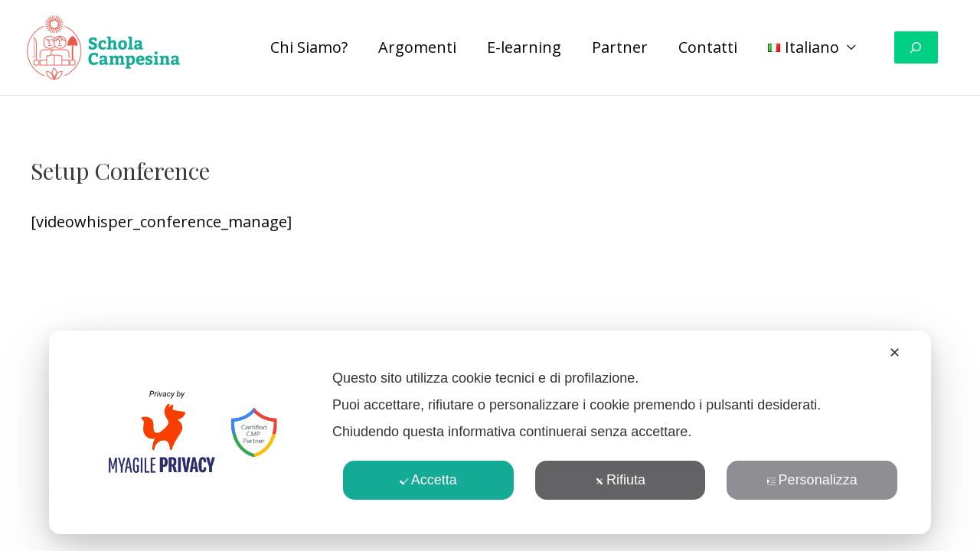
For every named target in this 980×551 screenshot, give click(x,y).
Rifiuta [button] (620, 480)
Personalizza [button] (812, 480)
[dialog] (490, 432)
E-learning (524, 47)
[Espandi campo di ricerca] (916, 48)
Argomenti (417, 47)
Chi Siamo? (309, 47)
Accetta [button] (428, 480)
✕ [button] (895, 353)
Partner (620, 47)
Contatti (708, 47)
